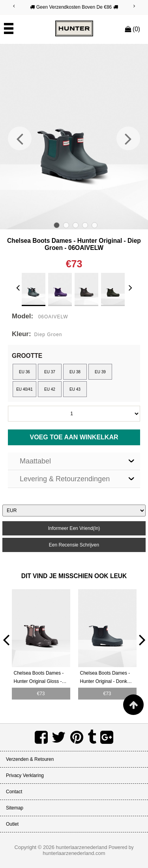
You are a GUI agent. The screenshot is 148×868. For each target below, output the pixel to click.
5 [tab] (95, 225)
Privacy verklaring (25, 775)
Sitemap (15, 808)
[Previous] (14, 6)
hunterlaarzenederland (82, 847)
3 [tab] (76, 225)
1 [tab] (57, 225)
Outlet (12, 824)
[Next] (134, 6)
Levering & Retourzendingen (65, 479)
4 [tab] (85, 225)
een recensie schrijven (74, 545)
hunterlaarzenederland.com (74, 853)
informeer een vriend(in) (74, 528)
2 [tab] (66, 225)
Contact (14, 792)
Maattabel (35, 461)
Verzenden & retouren (30, 759)
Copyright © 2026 (35, 847)
